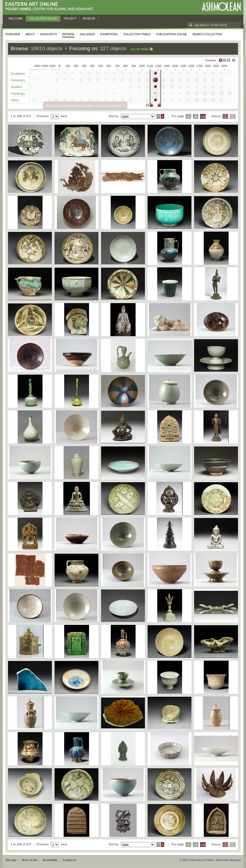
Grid (225, 116)
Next (64, 116)
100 (203, 117)
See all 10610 (139, 49)
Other (15, 100)
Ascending (158, 116)
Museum (89, 19)
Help (234, 60)
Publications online (172, 34)
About (30, 34)
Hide (229, 60)
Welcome (16, 19)
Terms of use (29, 860)
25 (189, 117)
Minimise (225, 60)
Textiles (16, 87)
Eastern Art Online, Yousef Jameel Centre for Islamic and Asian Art (51, 7)
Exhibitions (109, 34)
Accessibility (50, 860)
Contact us (69, 860)
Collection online (43, 19)
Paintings (18, 94)
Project (70, 19)
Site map (11, 860)
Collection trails (137, 34)
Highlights (49, 34)
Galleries (87, 34)
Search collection (207, 34)
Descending (162, 116)
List (232, 116)
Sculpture (18, 74)
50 (196, 117)
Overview (13, 34)
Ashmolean (221, 7)
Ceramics (18, 80)
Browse (68, 34)
